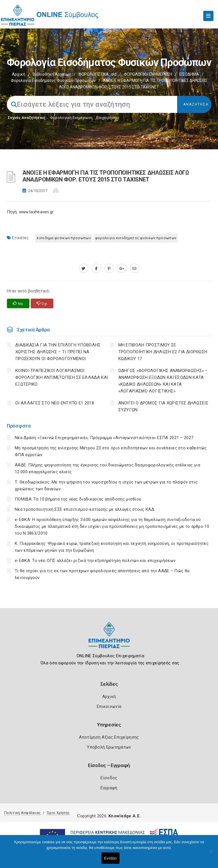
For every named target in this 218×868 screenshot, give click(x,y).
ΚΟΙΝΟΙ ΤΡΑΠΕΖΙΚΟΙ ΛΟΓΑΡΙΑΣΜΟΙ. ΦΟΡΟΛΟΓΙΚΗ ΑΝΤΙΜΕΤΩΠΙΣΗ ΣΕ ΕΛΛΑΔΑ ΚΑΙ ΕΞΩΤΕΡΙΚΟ (62, 377)
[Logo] (109, 639)
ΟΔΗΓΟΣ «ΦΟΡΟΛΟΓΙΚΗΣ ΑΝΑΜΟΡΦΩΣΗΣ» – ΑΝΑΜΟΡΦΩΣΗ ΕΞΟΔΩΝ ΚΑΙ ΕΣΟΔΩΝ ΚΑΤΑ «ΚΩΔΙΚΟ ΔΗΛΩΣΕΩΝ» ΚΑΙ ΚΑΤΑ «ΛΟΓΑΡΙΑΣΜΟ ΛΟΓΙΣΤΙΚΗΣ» (163, 381)
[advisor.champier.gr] (135, 268)
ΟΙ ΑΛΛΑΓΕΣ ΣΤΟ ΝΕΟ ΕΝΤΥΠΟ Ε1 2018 (55, 403)
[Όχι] (211, 854)
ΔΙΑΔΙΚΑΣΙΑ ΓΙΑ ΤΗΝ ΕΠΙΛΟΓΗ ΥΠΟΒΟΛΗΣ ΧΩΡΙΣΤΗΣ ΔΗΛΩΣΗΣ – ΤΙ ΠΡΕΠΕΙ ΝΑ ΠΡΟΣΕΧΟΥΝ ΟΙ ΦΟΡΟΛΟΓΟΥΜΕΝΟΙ (58, 352)
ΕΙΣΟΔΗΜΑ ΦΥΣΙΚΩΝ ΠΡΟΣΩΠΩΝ (64, 238)
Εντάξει (110, 858)
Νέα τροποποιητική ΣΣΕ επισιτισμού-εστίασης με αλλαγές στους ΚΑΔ (84, 509)
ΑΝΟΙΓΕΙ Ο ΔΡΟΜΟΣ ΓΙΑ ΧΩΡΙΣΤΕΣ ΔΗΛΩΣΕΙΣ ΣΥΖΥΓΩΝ (163, 406)
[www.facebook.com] (96, 268)
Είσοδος (109, 778)
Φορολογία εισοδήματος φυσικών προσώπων (53, 80)
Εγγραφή (109, 788)
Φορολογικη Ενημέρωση (71, 118)
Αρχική (19, 74)
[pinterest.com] (109, 268)
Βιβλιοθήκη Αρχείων (52, 74)
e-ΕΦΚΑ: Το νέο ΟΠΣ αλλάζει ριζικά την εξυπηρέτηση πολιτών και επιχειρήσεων (95, 561)
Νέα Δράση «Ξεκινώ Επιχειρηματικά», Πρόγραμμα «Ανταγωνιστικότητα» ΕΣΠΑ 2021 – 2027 (104, 438)
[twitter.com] (84, 268)
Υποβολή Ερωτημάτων (109, 747)
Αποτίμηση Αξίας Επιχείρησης (109, 737)
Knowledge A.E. (125, 816)
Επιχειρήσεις (108, 118)
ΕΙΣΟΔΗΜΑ (189, 74)
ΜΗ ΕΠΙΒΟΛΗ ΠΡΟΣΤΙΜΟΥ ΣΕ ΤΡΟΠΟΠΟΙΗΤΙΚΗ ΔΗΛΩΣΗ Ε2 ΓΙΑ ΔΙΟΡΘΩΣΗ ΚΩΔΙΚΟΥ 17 (163, 352)
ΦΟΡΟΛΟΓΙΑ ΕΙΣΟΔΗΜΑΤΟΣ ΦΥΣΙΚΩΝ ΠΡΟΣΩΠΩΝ (136, 238)
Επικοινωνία (109, 706)
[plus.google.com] (122, 268)
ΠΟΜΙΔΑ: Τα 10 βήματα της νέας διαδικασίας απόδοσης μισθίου (78, 499)
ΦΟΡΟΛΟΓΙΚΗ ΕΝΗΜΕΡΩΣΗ (148, 74)
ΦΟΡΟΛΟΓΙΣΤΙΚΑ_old (97, 74)
